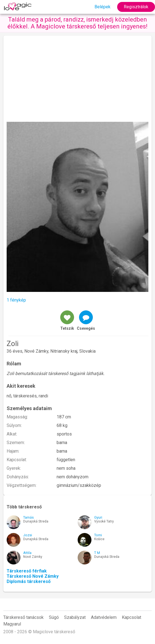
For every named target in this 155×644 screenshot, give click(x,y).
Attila (27, 553)
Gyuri (98, 517)
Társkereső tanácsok (23, 617)
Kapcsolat (132, 617)
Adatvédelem (104, 617)
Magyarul (12, 624)
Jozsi (28, 535)
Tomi (98, 535)
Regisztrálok (136, 7)
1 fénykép (16, 300)
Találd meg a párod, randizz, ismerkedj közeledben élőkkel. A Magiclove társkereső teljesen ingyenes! (77, 23)
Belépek (103, 7)
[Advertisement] (77, 80)
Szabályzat (75, 617)
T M (97, 553)
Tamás (28, 517)
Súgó (54, 617)
